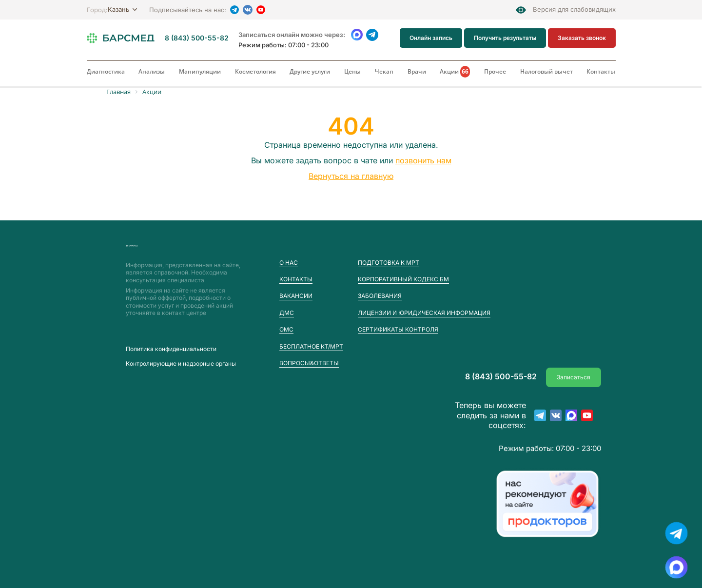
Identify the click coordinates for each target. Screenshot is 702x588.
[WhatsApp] (357, 35)
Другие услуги (310, 71)
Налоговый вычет (546, 71)
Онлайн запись (431, 38)
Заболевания (380, 296)
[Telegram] (234, 10)
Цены (352, 71)
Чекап (384, 71)
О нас (289, 263)
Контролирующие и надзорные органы (181, 364)
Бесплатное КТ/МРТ (311, 346)
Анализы (152, 71)
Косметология (255, 71)
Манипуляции (200, 71)
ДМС (287, 313)
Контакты (601, 71)
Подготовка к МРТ (389, 263)
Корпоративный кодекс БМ (403, 279)
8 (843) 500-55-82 (197, 38)
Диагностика (106, 71)
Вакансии (296, 296)
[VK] (248, 10)
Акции (455, 72)
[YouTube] (261, 10)
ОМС (286, 329)
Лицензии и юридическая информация (424, 313)
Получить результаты (505, 38)
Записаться (574, 377)
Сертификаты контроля (398, 329)
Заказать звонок (582, 38)
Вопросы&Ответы (309, 363)
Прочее (495, 71)
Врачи (417, 71)
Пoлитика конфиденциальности (171, 349)
